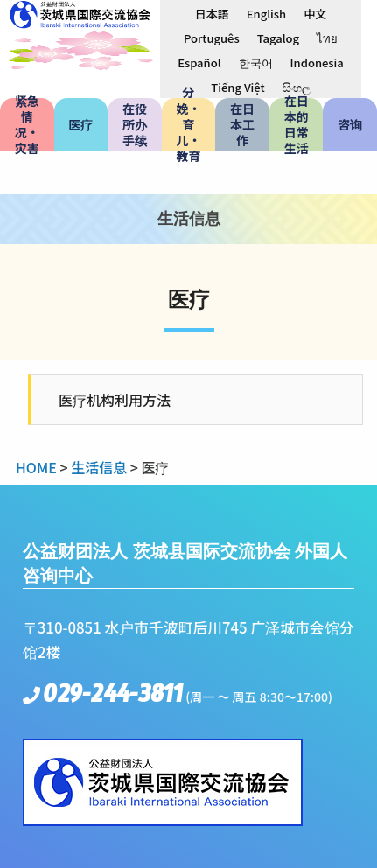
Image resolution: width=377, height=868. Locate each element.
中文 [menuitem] (315, 14)
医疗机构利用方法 (115, 400)
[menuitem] (212, 13)
